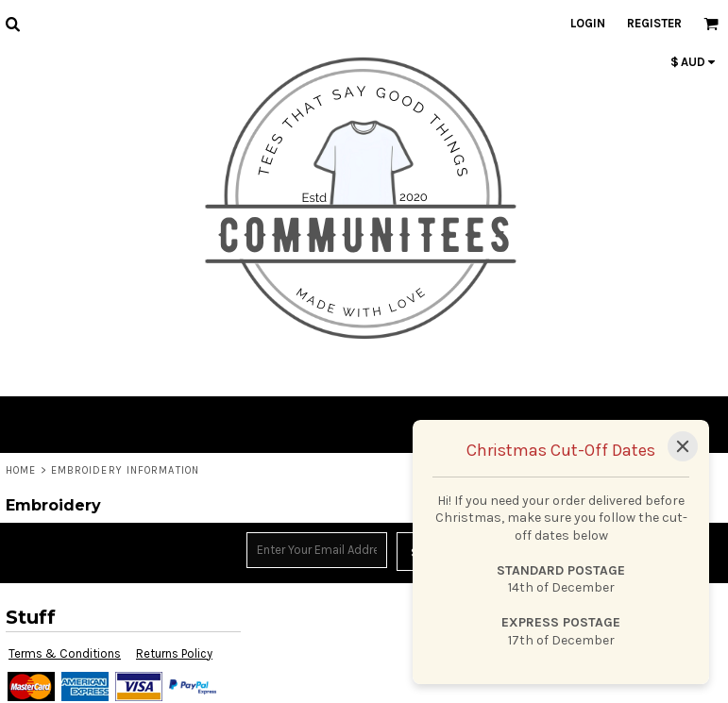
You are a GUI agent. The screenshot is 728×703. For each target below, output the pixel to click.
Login (588, 23)
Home (21, 470)
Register (654, 23)
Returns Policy (174, 653)
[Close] (683, 446)
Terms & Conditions (65, 653)
